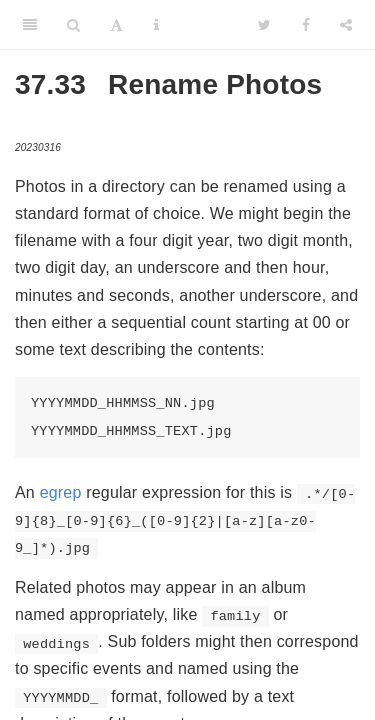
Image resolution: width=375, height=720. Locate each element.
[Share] (346, 25)
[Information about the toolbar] (156, 25)
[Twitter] (264, 25)
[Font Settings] (116, 25)
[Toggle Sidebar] (30, 25)
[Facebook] (306, 25)
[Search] (73, 25)
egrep (61, 492)
